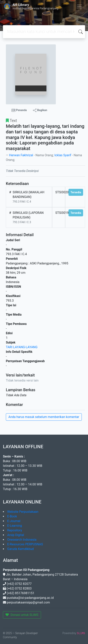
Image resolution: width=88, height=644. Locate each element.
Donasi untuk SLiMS (22, 615)
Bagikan (40, 110)
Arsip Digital (16, 535)
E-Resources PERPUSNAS (25, 544)
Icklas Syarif (63, 155)
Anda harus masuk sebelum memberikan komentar (44, 417)
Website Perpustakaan (23, 512)
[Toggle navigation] (79, 6)
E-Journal (14, 521)
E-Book (12, 516)
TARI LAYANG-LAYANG (22, 347)
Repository (15, 530)
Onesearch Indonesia (22, 540)
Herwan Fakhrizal (21, 155)
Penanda (19, 110)
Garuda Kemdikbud (20, 549)
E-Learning (15, 526)
